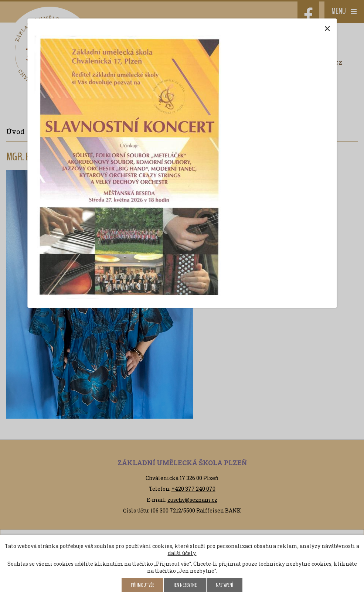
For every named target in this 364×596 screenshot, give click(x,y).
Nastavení (224, 585)
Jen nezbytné (185, 585)
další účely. (182, 553)
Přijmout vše (142, 585)
